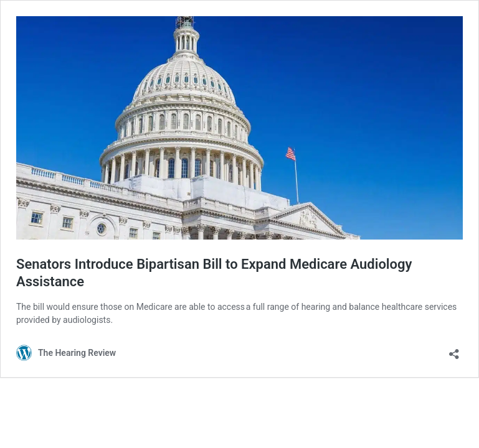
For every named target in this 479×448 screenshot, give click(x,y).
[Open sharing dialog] (454, 350)
